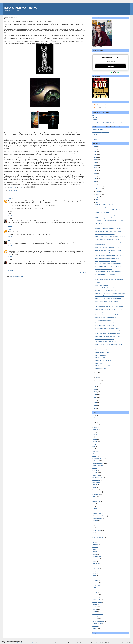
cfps (94, 449)
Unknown (11, 249)
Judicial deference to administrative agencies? (108, 239)
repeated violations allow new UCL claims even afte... (110, 296)
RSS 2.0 (95, 120)
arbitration (95, 430)
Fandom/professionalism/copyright (105, 339)
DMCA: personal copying (102, 352)
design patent (96, 494)
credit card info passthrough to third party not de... (109, 266)
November (99, 189)
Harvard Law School (98, 130)
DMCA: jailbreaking (101, 355)
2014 (96, 179)
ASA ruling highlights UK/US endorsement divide (108, 272)
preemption (95, 583)
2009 (96, 392)
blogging (95, 439)
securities (95, 604)
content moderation (98, 466)
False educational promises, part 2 (105, 323)
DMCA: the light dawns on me (103, 361)
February (98, 380)
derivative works (97, 492)
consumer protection (98, 463)
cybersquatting (96, 482)
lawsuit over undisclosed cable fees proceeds (108, 328)
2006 (96, 400)
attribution (95, 434)
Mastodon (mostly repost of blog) (101, 132)
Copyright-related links (101, 245)
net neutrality (96, 568)
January (98, 383)
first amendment (97, 530)
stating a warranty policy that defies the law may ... (109, 229)
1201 (94, 415)
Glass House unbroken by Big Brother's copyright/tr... (110, 242)
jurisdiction (95, 552)
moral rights (96, 559)
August (98, 197)
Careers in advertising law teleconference (106, 288)
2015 (96, 176)
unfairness (95, 626)
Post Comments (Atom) (18, 276)
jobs (94, 549)
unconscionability (97, 624)
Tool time (98, 282)
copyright (10, 190)
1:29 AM (10, 256)
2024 (96, 152)
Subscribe (110, 66)
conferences (96, 461)
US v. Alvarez (99, 223)
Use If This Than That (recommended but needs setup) (107, 122)
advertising (95, 425)
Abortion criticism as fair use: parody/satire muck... (109, 215)
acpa (94, 422)
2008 (96, 395)
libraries (95, 554)
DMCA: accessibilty (101, 358)
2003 (96, 408)
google (94, 542)
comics (94, 456)
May (97, 372)
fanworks (95, 523)
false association (97, 513)
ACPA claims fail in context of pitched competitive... (109, 231)
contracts (95, 468)
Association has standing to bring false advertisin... (109, 255)
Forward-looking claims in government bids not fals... (109, 315)
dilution (94, 497)
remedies (95, 597)
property (95, 592)
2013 (96, 181)
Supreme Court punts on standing (104, 204)
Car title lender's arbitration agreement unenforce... (109, 290)
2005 (96, 403)
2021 (96, 160)
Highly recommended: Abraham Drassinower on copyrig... (111, 237)
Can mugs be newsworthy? (103, 253)
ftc (93, 533)
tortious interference (98, 614)
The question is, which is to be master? (106, 342)
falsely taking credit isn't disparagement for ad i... (108, 334)
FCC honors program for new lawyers (105, 218)
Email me (95, 137)
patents (94, 576)
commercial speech (98, 458)
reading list (95, 595)
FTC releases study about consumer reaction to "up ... (110, 207)
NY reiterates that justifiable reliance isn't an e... (108, 304)
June (97, 202)
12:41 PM (10, 215)
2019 (96, 165)
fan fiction (95, 521)
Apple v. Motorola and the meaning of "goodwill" (108, 258)
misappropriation (97, 557)
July (97, 200)
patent (94, 573)
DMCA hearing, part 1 (101, 369)
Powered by (111, 72)
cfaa (94, 446)
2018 (96, 168)
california (95, 442)
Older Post (83, 273)
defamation (95, 489)
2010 (96, 389)
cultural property (97, 480)
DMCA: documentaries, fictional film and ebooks (108, 366)
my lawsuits (96, 564)
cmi (93, 454)
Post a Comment (9, 270)
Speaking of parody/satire (102, 212)
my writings (95, 566)
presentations (96, 585)
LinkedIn (95, 118)
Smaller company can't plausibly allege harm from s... (110, 301)
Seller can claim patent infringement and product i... (109, 331)
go (93, 540)
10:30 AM (10, 267)
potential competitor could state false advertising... (109, 210)
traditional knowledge (98, 621)
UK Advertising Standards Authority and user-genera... (110, 309)
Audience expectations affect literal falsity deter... (108, 250)
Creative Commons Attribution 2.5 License (26, 643)
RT (9, 219)
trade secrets (96, 616)
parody (94, 571)
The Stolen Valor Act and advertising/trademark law (109, 221)
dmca (94, 504)
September (99, 194)
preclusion (95, 580)
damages (95, 485)
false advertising (97, 511)
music (94, 561)
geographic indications (98, 537)
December (99, 186)
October (98, 192)
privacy (94, 588)
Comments (97, 108)
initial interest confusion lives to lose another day (108, 247)
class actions (96, 451)
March (98, 378)
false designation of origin (99, 516)
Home (45, 273)
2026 (96, 146)
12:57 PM (10, 237)
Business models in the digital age (105, 350)
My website (95, 134)
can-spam (95, 444)
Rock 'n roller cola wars (102, 285)
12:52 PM (10, 226)
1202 (94, 418)
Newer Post (7, 273)
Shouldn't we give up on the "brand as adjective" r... (109, 344)
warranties (95, 628)
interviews (95, 547)
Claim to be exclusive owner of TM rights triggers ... (109, 299)
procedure (95, 590)
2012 (96, 184)
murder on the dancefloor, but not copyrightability (108, 264)
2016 (96, 173)
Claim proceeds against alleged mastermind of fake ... (110, 277)
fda (93, 525)
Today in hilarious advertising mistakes (106, 261)
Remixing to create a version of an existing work (108, 347)
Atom (94, 115)
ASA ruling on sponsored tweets (104, 269)
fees (94, 528)
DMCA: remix (99, 363)
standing (95, 607)
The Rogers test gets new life (103, 320)
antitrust (95, 427)
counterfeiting (96, 475)
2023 (96, 154)
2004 (96, 405)
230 (93, 420)
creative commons (97, 478)
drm (93, 506)
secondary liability (97, 602)
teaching (95, 612)
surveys (95, 609)
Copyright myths (100, 226)
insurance (15, 190)
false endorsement (97, 518)
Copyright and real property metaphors (106, 317)
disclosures (95, 499)
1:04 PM (10, 246)
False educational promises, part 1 (105, 326)
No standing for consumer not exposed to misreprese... (110, 293)
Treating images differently (102, 312)
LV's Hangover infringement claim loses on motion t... (110, 280)
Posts (96, 105)
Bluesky (95, 139)
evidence (95, 509)
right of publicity (97, 600)
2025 (96, 149)
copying (95, 470)
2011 (96, 387)
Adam (10, 199)
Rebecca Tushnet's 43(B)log (21, 8)
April (97, 375)
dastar (94, 487)
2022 (96, 157)
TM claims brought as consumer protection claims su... (110, 307)
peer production (97, 578)
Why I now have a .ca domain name (105, 234)
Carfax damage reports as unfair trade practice (108, 336)
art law (94, 432)
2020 (96, 162)
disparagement (96, 501)
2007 (96, 397)
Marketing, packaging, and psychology (106, 274)
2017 (96, 171)
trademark (95, 619)
